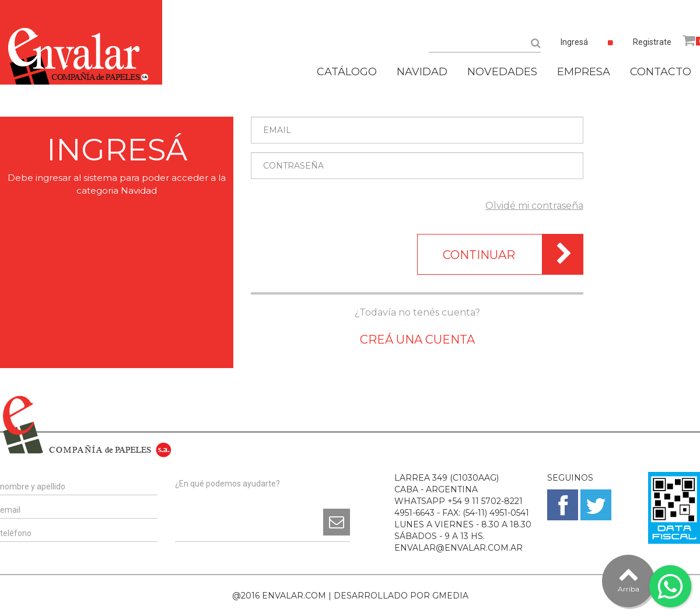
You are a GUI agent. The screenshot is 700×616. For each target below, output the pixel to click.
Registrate (652, 42)
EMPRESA (584, 72)
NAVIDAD (422, 72)
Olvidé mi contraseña (534, 206)
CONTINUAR (513, 254)
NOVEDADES (502, 72)
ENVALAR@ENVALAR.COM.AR (459, 548)
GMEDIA (450, 596)
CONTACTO (661, 72)
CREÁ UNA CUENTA (417, 339)
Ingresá (574, 42)
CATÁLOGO (347, 72)
